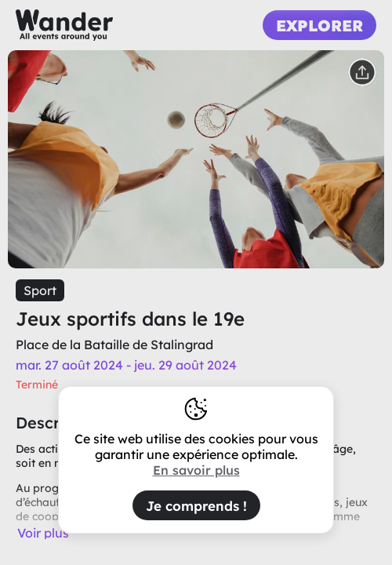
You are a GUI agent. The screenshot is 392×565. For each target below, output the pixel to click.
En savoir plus (196, 470)
